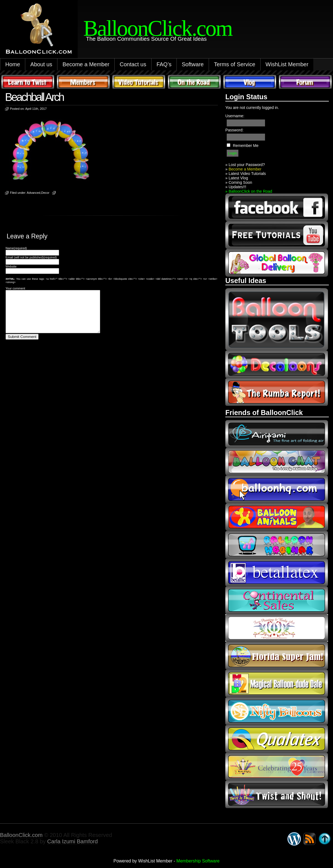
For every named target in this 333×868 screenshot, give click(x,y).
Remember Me (246, 146)
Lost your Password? (247, 165)
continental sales (277, 600)
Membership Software (198, 861)
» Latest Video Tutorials (246, 174)
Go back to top (325, 839)
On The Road (194, 82)
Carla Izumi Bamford (72, 841)
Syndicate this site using (309, 839)
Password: (234, 130)
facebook (277, 207)
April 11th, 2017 (36, 109)
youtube (277, 235)
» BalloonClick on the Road (249, 191)
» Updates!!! (236, 187)
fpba (277, 628)
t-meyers (277, 767)
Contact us (133, 64)
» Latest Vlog (237, 178)
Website (11, 266)
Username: (235, 116)
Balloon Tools (277, 319)
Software (193, 64)
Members (83, 82)
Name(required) (16, 248)
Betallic (277, 572)
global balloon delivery (277, 263)
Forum (305, 82)
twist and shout (277, 794)
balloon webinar (277, 545)
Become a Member (86, 64)
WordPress (294, 839)
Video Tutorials (139, 82)
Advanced (34, 193)
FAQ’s (164, 64)
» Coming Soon (239, 182)
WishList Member (287, 64)
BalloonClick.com (21, 835)
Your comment (15, 288)
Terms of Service (235, 64)
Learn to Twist (28, 82)
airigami (277, 434)
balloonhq (277, 489)
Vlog (250, 82)
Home (13, 64)
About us (41, 64)
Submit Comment (22, 345)
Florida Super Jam (277, 656)
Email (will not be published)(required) (31, 257)
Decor (45, 193)
